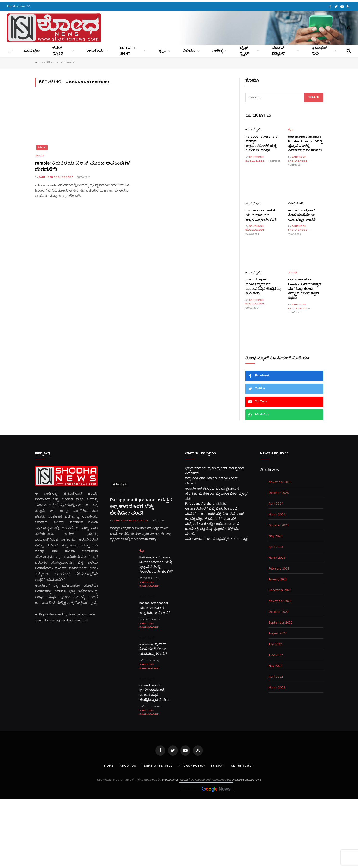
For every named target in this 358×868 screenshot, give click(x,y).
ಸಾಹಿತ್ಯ (218, 51)
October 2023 (279, 526)
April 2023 (276, 547)
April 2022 (276, 677)
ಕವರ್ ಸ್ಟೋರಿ (58, 51)
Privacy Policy (192, 766)
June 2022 (276, 655)
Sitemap (218, 766)
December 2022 (280, 591)
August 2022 (278, 634)
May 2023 (275, 536)
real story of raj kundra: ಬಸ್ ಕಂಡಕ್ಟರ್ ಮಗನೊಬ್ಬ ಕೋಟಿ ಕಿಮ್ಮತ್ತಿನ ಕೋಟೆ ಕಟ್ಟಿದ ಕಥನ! (305, 289)
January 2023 (278, 580)
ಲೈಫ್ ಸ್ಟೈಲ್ (244, 51)
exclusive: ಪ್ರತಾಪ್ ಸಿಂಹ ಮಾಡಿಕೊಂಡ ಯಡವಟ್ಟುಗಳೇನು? (302, 215)
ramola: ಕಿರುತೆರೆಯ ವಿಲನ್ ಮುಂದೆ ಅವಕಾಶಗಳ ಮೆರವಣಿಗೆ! (82, 167)
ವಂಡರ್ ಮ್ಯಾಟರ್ (279, 51)
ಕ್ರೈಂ (163, 51)
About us (128, 766)
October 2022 (279, 612)
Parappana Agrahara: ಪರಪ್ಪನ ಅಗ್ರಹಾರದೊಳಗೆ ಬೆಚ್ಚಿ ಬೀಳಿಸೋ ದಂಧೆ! (262, 144)
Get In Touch (242, 766)
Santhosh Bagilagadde (56, 177)
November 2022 (280, 601)
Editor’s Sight (128, 51)
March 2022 (277, 688)
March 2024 (277, 515)
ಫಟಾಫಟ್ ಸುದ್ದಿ (319, 51)
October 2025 (279, 493)
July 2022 (275, 645)
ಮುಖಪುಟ (32, 51)
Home (39, 63)
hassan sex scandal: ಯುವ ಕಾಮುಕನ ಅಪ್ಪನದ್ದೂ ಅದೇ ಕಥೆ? (261, 215)
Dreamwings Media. (175, 780)
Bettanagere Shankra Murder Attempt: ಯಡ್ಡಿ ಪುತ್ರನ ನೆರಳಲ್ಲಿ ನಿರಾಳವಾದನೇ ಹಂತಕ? (305, 144)
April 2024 (276, 504)
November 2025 (280, 482)
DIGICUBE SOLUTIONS (246, 780)
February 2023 (279, 569)
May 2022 (275, 666)
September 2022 (280, 623)
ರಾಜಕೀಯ (95, 51)
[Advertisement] (179, 832)
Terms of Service (157, 766)
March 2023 (277, 558)
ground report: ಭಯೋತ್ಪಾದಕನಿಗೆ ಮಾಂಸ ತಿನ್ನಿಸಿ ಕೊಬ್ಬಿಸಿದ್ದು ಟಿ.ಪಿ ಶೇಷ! (263, 287)
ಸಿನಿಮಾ (189, 51)
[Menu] (10, 51)
